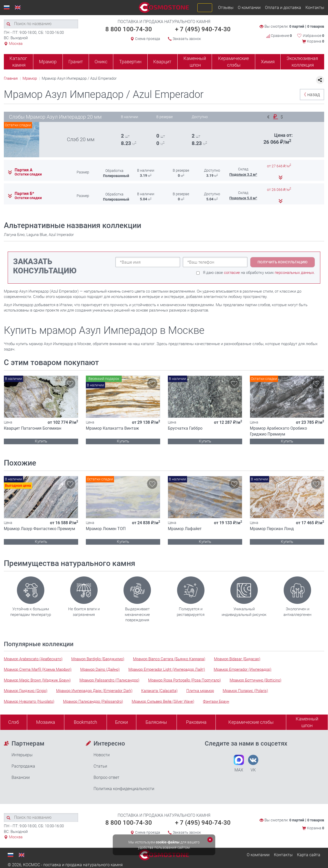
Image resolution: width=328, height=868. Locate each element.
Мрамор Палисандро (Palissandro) (93, 701)
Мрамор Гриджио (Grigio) (26, 691)
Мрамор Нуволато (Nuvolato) (29, 701)
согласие (232, 273)
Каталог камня (18, 62)
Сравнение (279, 36)
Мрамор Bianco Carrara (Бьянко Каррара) (169, 659)
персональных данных (294, 273)
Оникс (101, 62)
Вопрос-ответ (106, 777)
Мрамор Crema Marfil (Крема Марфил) (38, 669)
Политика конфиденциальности (124, 789)
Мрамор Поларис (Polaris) (245, 691)
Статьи (100, 766)
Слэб (14, 722)
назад (311, 94)
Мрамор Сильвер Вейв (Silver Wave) (163, 701)
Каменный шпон (195, 62)
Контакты (315, 8)
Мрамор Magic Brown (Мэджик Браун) (37, 680)
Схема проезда (148, 39)
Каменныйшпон (307, 722)
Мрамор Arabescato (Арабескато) (33, 659)
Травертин (130, 62)
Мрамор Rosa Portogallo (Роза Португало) (184, 680)
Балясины (156, 722)
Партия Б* (24, 194)
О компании (249, 8)
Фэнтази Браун (216, 701)
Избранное (314, 36)
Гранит (76, 62)
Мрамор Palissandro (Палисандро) (109, 680)
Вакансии (21, 777)
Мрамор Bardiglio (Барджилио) (98, 659)
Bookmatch (85, 722)
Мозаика (46, 722)
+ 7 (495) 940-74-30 (203, 29)
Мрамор (48, 62)
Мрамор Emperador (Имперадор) (243, 669)
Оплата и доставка (283, 8)
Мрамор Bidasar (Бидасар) (237, 659)
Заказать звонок (187, 39)
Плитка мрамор (200, 691)
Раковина (196, 722)
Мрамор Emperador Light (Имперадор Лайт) (167, 669)
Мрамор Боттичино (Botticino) (255, 680)
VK (253, 764)
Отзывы (226, 8)
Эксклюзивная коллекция (302, 62)
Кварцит (162, 62)
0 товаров (316, 26)
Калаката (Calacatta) (159, 691)
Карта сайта (309, 855)
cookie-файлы (168, 842)
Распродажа (23, 766)
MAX (239, 764)
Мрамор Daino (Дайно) (100, 669)
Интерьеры (22, 755)
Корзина (316, 41)
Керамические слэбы (233, 62)
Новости (102, 755)
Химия (268, 62)
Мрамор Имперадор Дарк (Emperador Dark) (94, 691)
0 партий (297, 26)
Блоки (121, 722)
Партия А (24, 170)
